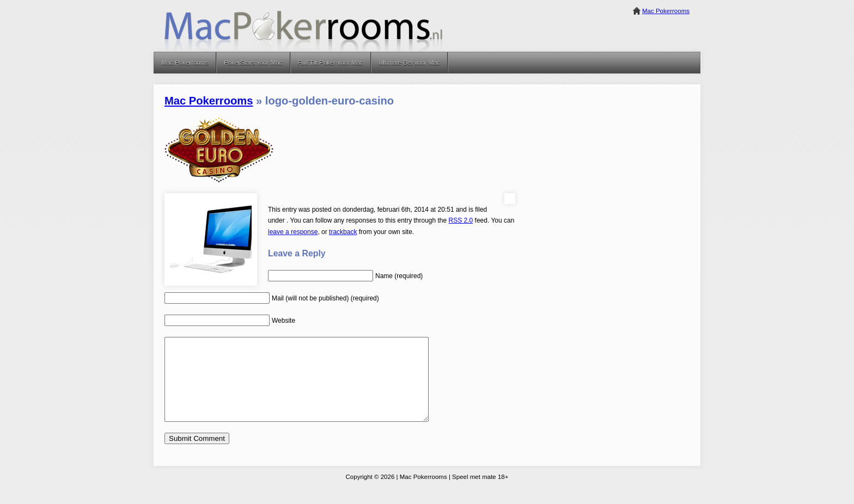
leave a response (293, 232)
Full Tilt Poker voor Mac (331, 63)
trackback (343, 232)
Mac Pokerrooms (666, 11)
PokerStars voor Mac (253, 63)
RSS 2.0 (461, 220)
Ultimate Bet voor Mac (409, 63)
